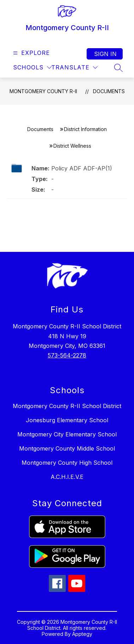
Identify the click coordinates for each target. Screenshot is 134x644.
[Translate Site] (74, 67)
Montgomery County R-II (43, 91)
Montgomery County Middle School (67, 448)
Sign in (105, 54)
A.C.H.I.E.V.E (67, 477)
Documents (109, 91)
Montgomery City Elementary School (67, 434)
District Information (85, 129)
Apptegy (82, 634)
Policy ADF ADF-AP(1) (82, 168)
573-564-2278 (67, 355)
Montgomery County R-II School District (67, 406)
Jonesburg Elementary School (67, 420)
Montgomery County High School (67, 463)
